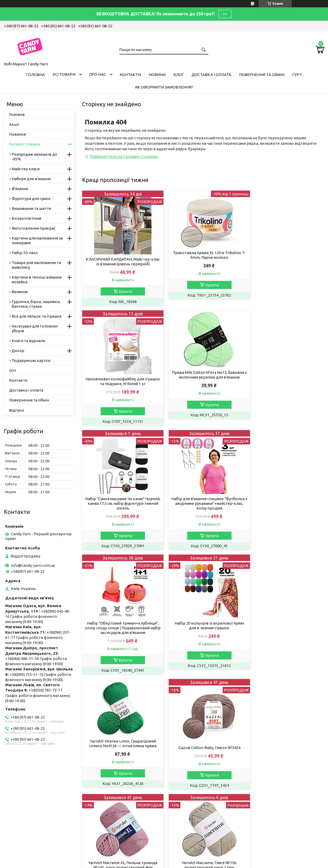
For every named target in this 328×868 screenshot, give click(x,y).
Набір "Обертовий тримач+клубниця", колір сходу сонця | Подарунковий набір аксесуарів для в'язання (121, 513)
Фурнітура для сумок (31, 199)
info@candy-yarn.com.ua (33, 565)
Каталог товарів (25, 144)
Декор (18, 351)
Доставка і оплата (211, 75)
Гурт (297, 75)
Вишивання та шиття (31, 208)
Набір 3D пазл (25, 253)
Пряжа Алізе (101, 789)
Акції (14, 124)
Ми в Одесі (100, 824)
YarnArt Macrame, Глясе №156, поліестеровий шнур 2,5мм (286, 635)
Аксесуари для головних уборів (35, 328)
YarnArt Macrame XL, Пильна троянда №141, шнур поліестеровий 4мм (203, 635)
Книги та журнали (28, 341)
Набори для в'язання (31, 179)
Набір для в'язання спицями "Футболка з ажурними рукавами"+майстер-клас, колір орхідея (285, 386)
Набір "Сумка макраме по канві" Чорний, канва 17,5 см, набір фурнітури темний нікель (203, 384)
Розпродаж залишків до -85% (34, 157)
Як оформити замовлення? (164, 87)
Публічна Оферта (24, 789)
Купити (123, 291)
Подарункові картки (31, 360)
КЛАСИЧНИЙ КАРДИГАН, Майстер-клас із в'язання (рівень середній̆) (121, 262)
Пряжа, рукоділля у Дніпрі (114, 831)
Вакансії (16, 796)
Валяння (20, 292)
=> (225, 14)
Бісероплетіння (26, 218)
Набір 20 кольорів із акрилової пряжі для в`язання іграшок (203, 510)
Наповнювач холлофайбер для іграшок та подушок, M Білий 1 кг (285, 262)
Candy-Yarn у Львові (108, 803)
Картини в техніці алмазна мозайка (37, 279)
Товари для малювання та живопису (36, 265)
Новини (157, 75)
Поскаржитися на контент (173, 863)
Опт (13, 370)
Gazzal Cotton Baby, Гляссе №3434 (121, 633)
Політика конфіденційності (216, 863)
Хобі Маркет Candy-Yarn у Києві (119, 817)
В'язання (20, 189)
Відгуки (16, 410)
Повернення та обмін (262, 75)
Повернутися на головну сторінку (124, 156)
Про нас (98, 74)
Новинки (18, 134)
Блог (179, 75)
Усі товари (64, 74)
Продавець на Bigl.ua (164, 858)
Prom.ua (190, 854)
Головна (35, 75)
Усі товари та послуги (299, 686)
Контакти (130, 75)
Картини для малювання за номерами (37, 240)
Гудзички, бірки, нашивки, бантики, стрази (36, 304)
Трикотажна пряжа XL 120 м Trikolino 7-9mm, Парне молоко (203, 255)
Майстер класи (26, 169)
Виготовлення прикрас (34, 228)
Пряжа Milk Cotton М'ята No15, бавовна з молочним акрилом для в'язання (121, 375)
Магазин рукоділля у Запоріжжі (119, 810)
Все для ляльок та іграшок (37, 316)
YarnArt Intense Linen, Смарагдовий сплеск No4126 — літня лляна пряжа (286, 504)
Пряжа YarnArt (103, 796)
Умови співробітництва (193, 789)
